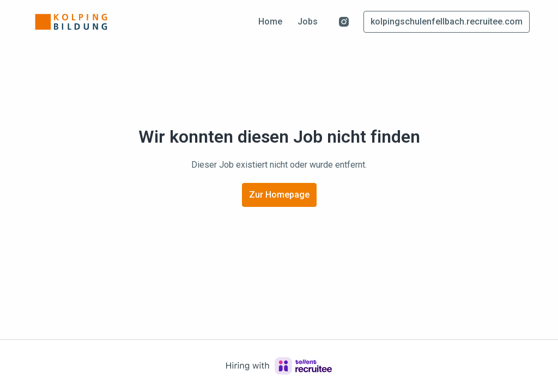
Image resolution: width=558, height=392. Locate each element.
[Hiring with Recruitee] (279, 366)
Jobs (308, 22)
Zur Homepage (279, 195)
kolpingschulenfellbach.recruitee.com (447, 22)
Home (270, 22)
